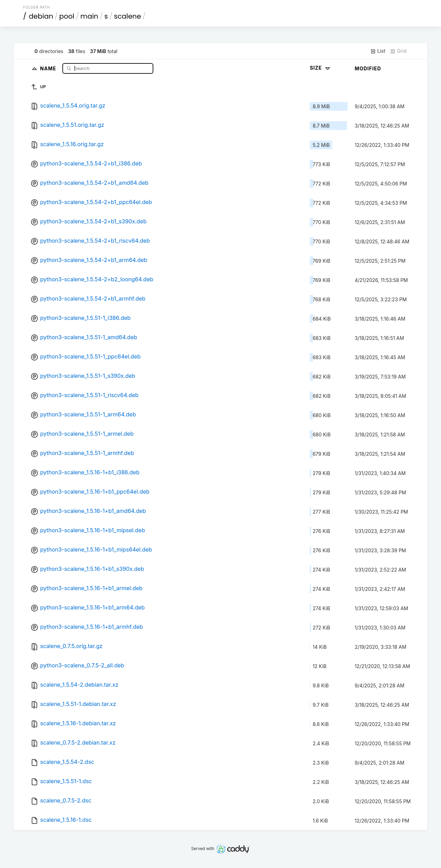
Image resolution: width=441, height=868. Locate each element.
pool (67, 16)
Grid (398, 51)
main (89, 16)
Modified (368, 68)
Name (49, 68)
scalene (128, 16)
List (378, 51)
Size (321, 68)
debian (41, 16)
